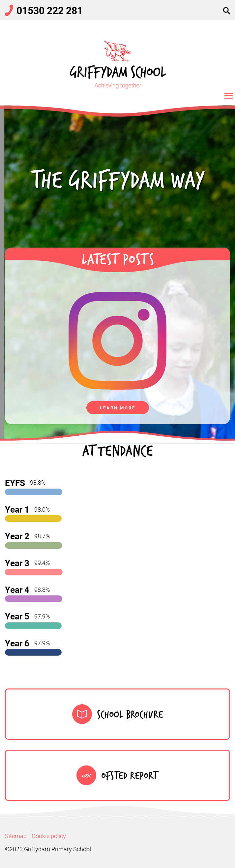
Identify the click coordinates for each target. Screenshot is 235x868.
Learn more (118, 408)
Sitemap (16, 836)
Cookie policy (49, 836)
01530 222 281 (50, 10)
